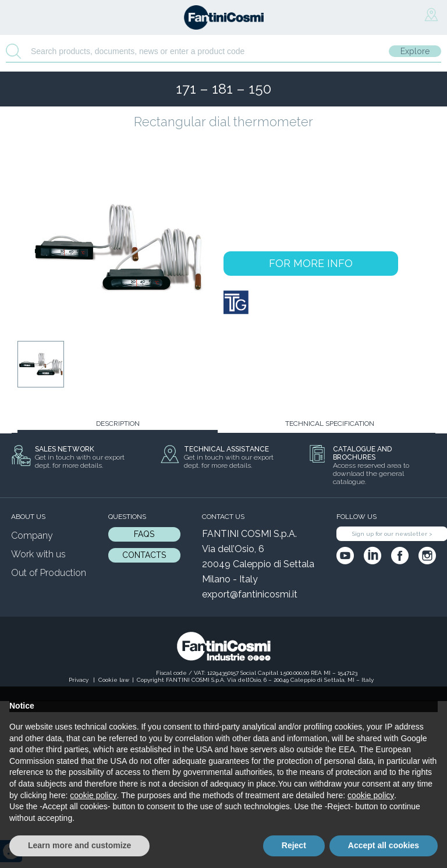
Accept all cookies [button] (384, 845)
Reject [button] (294, 845)
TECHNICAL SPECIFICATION (330, 424)
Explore (415, 51)
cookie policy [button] (93, 795)
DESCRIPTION (118, 424)
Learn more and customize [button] (79, 845)
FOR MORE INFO (311, 263)
